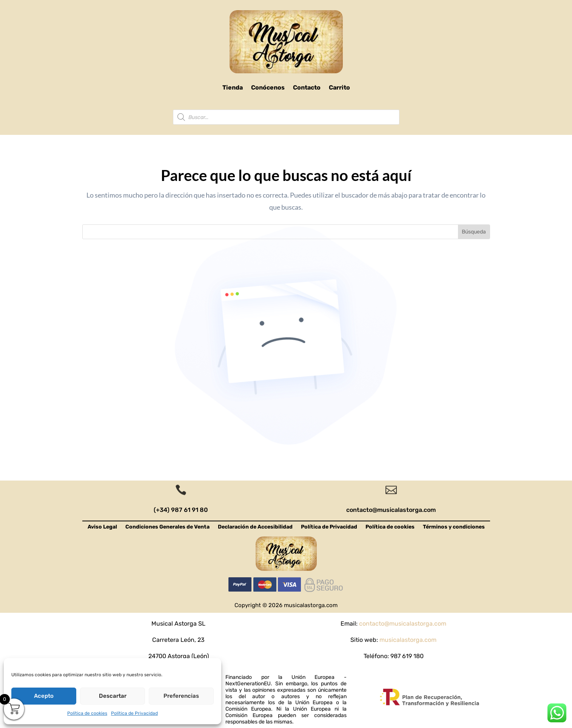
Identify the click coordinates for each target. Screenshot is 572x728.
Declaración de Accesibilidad (255, 527)
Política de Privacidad (134, 713)
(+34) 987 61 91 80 (181, 510)
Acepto (44, 696)
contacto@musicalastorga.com (391, 510)
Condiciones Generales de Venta (167, 527)
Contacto (307, 87)
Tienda (233, 87)
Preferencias (181, 696)
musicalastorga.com (408, 640)
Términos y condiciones (454, 527)
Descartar (113, 696)
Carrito (339, 87)
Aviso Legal (102, 527)
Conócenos (268, 87)
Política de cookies (87, 713)
